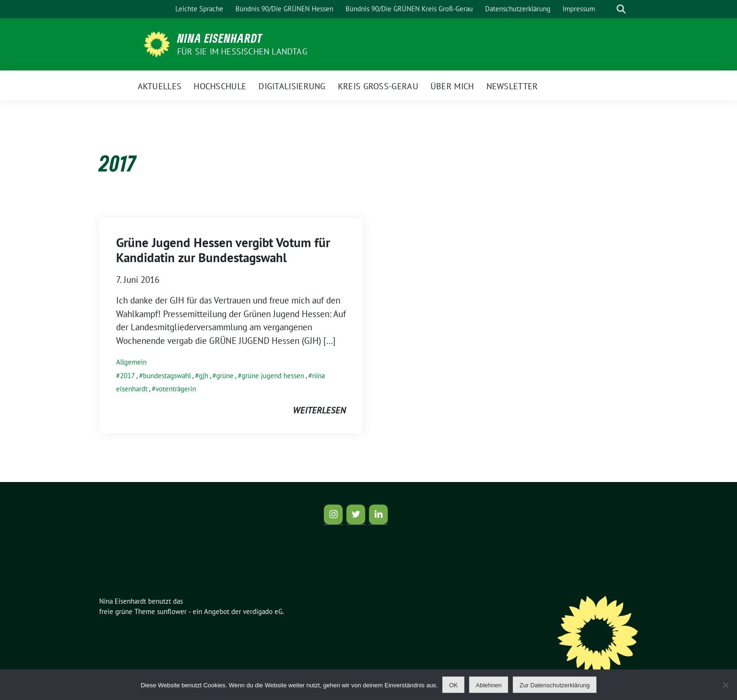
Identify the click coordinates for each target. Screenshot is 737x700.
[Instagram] (333, 514)
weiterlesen (319, 410)
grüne (225, 376)
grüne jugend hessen (273, 376)
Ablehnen (489, 685)
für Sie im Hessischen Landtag (242, 51)
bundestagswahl (167, 376)
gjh (204, 376)
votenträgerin (176, 389)
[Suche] (608, 9)
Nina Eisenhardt (220, 38)
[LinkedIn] (378, 514)
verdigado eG (263, 611)
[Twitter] (356, 514)
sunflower (172, 611)
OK (453, 685)
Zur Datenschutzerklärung (555, 685)
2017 (127, 376)
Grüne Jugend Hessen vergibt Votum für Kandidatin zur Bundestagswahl (223, 250)
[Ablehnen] (725, 685)
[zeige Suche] (621, 9)
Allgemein (131, 362)
